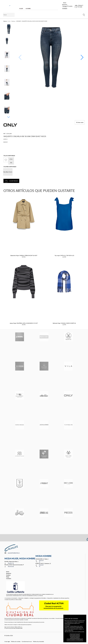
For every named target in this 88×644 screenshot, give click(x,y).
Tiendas (65, 6)
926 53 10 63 (11, 566)
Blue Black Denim (8, 172)
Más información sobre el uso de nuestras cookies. (74, 632)
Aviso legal (7, 641)
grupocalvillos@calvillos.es (14, 553)
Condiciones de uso (27, 641)
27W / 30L (11, 161)
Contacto (65, 8)
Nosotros (65, 5)
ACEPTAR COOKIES (75, 637)
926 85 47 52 (11, 563)
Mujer (8, 577)
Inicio (65, 3)
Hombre (8, 575)
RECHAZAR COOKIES (75, 635)
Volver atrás (80, 122)
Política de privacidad (38, 641)
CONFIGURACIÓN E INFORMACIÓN (75, 640)
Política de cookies (16, 641)
